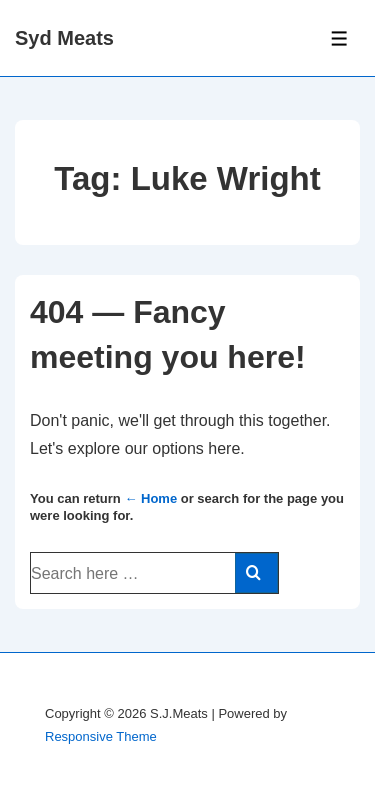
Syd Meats (64, 38)
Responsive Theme (101, 736)
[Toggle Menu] (339, 38)
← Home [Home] (150, 498)
